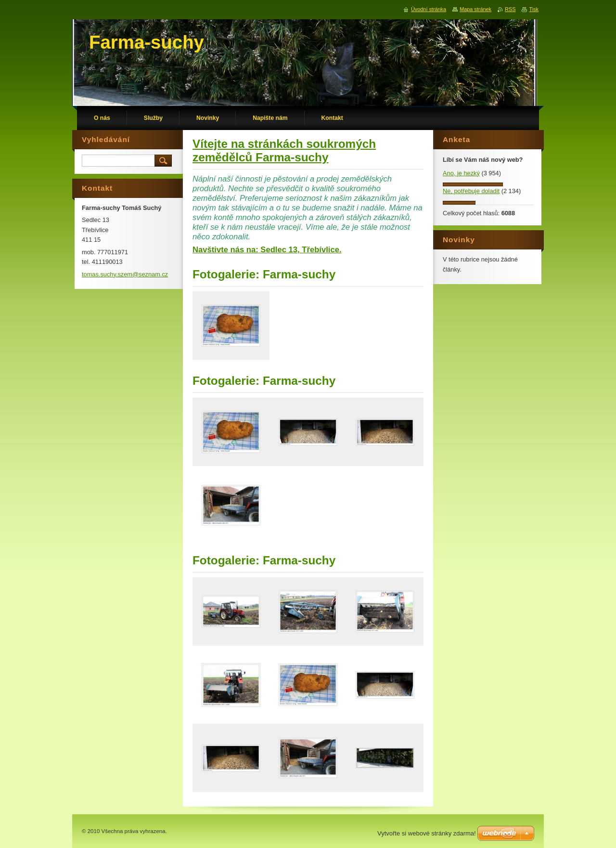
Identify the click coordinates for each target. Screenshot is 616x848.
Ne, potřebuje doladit (471, 191)
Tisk (534, 9)
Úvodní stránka (429, 9)
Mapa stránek (475, 9)
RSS (510, 9)
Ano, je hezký (461, 173)
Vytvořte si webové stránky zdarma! (427, 833)
